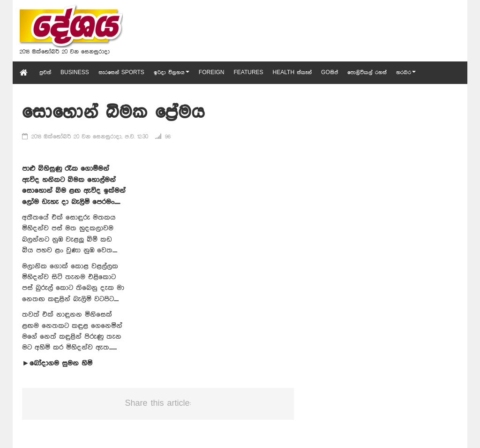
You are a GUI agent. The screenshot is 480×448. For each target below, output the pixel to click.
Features (248, 73)
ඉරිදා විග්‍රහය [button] (172, 73)
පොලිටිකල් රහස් (367, 73)
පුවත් (45, 73)
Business (75, 73)
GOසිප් (330, 73)
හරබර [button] (406, 73)
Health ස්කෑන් (292, 73)
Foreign (212, 73)
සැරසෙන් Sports (121, 73)
